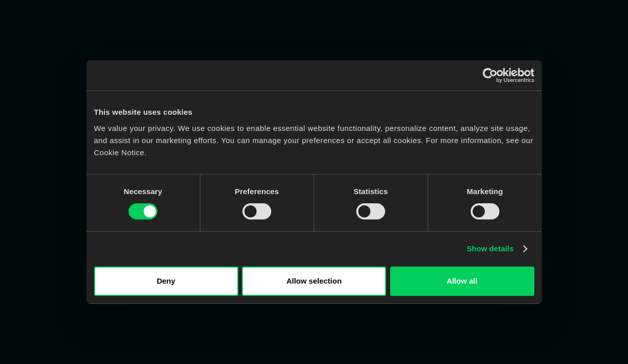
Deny (166, 281)
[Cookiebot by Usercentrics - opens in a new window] (490, 75)
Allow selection (314, 281)
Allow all (462, 281)
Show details (490, 248)
